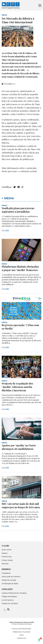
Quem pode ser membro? (11, 577)
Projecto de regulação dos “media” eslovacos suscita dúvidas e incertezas (17, 387)
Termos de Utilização (21, 632)
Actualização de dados (10, 584)
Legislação (7, 589)
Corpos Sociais (7, 560)
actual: (34, 171)
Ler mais (5, 230)
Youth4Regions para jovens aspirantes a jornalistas (18, 210)
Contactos (21, 638)
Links (21, 635)
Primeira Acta (7, 557)
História (5, 553)
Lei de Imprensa (8, 600)
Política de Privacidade (21, 629)
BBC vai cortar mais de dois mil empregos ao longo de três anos (21, 505)
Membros (6, 569)
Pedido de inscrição (9, 580)
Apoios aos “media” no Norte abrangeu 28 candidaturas (19, 447)
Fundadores (6, 573)
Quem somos (7, 550)
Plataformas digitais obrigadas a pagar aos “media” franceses (20, 268)
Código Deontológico (9, 596)
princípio (32, 168)
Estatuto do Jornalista (10, 603)
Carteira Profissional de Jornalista (14, 593)
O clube (5, 546)
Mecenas (5, 564)
